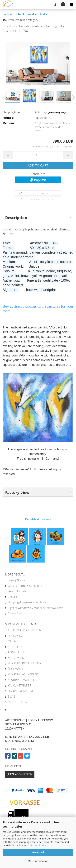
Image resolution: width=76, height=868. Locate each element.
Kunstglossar (18, 702)
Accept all (38, 852)
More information (38, 861)
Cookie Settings (17, 613)
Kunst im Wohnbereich (24, 674)
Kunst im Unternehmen (25, 663)
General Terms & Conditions (25, 586)
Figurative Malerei (21, 691)
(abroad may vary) (57, 112)
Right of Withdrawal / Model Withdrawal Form (36, 608)
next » (32, 14)
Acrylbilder (16, 652)
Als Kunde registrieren (25, 630)
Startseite (15, 647)
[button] (73, 97)
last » (44, 14)
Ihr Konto (15, 636)
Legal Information (18, 591)
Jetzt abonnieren (20, 774)
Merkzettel (16, 641)
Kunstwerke (16, 658)
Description (16, 217)
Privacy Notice (39, 845)
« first (8, 14)
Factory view (17, 492)
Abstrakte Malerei (21, 680)
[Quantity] (38, 155)
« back (20, 14)
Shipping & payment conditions (27, 602)
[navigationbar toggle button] (72, 4)
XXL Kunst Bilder (20, 685)
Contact (12, 597)
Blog (11, 697)
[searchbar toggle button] (54, 4)
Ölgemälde (16, 669)
